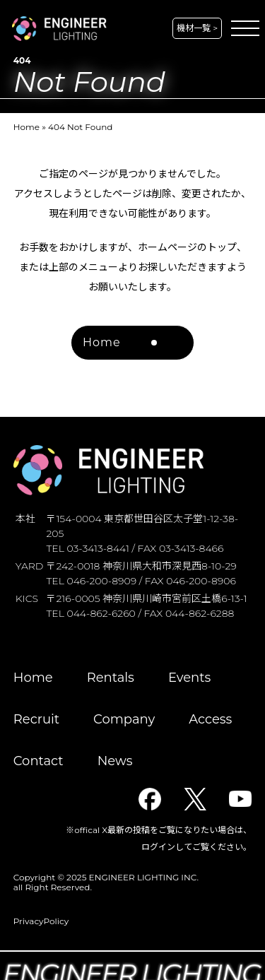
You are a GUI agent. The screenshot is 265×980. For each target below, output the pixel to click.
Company (124, 719)
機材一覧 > (197, 28)
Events (189, 678)
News (115, 761)
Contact (39, 761)
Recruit (36, 719)
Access (210, 719)
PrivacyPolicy (41, 921)
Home (26, 127)
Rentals (111, 678)
